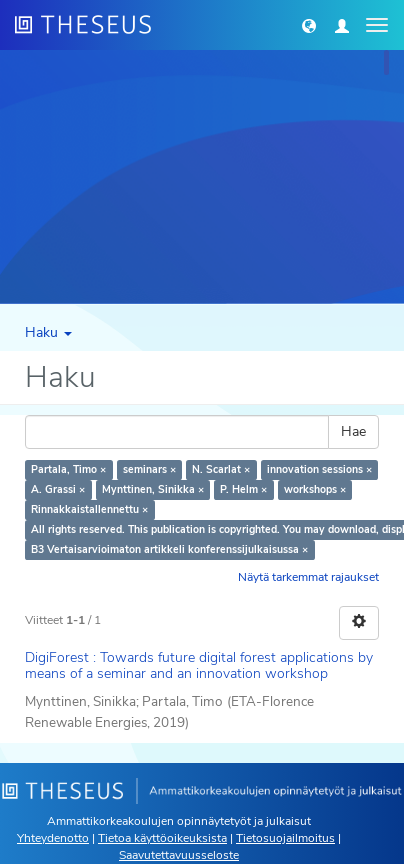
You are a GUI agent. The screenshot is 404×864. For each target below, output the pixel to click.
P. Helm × (243, 489)
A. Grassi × (58, 489)
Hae (353, 431)
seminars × (149, 469)
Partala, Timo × (68, 469)
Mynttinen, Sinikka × (153, 489)
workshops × (315, 489)
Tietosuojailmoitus (285, 838)
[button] (309, 25)
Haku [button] (48, 332)
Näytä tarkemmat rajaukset (308, 577)
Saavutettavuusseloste (179, 855)
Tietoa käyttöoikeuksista (162, 838)
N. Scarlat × (221, 469)
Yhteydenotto (53, 838)
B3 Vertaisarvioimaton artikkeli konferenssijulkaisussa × (169, 549)
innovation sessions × (319, 469)
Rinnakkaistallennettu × (89, 509)
